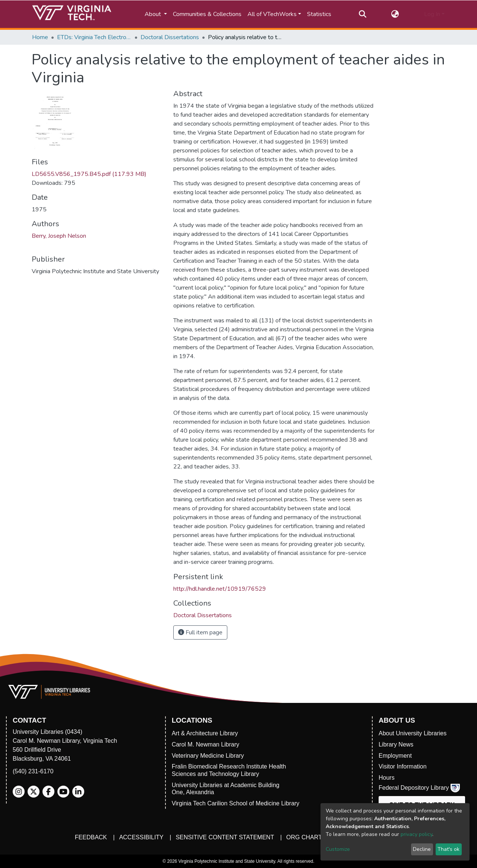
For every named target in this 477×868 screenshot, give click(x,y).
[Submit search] (362, 14)
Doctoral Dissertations (170, 37)
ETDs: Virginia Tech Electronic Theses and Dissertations (94, 37)
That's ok (448, 849)
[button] (395, 14)
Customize (338, 849)
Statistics (319, 14)
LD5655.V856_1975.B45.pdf (89, 174)
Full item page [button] (200, 632)
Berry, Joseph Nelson (59, 236)
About (154, 14)
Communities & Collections (207, 14)
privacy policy (416, 834)
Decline (422, 849)
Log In (432, 14)
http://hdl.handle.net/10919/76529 (220, 589)
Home (40, 37)
